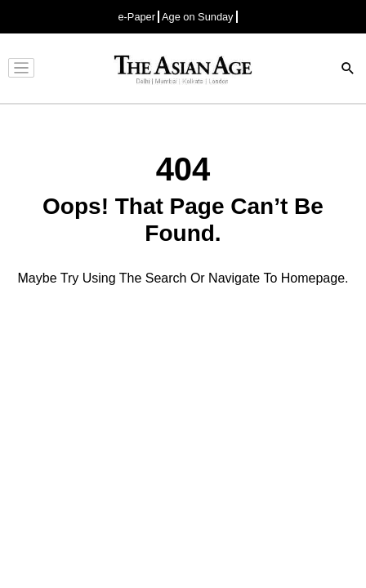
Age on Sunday (198, 17)
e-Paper (136, 17)
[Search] (348, 70)
